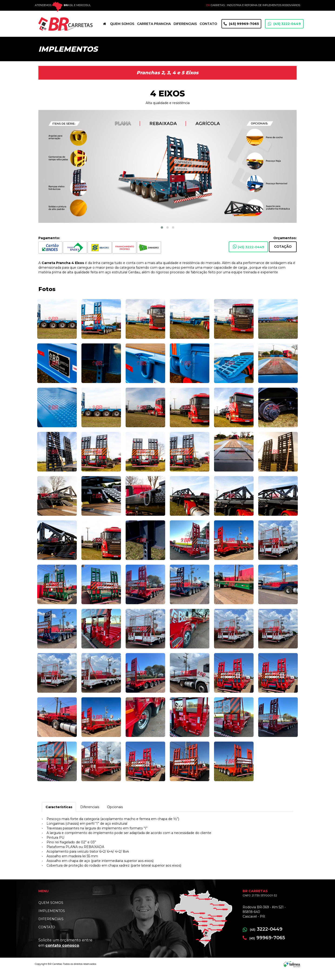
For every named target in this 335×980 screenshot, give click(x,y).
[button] (162, 237)
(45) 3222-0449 (284, 33)
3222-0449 (263, 938)
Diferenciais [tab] (90, 816)
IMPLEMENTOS (52, 920)
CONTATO (47, 936)
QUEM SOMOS (51, 912)
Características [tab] (59, 816)
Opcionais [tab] (115, 816)
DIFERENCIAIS (51, 928)
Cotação (283, 256)
